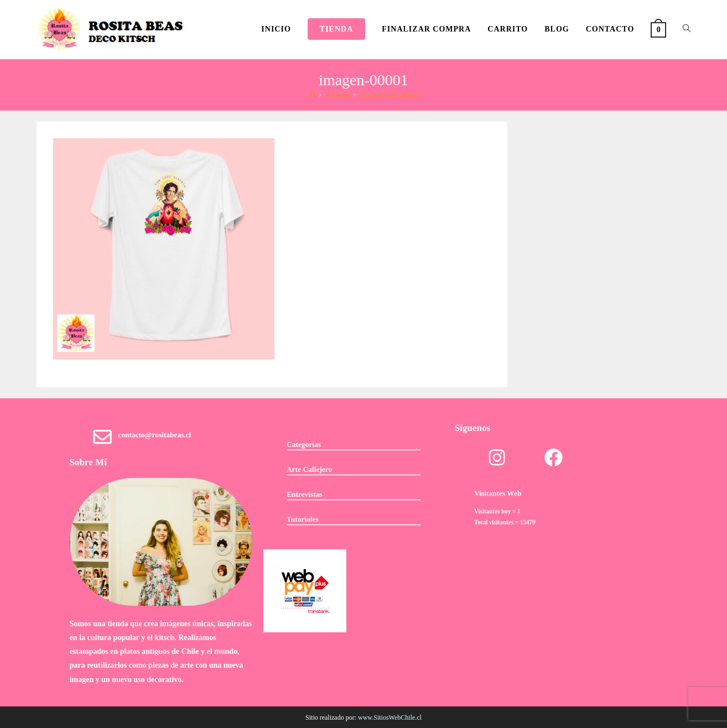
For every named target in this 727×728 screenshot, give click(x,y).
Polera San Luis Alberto (389, 95)
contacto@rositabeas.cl (156, 437)
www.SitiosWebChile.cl (390, 717)
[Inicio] (312, 95)
